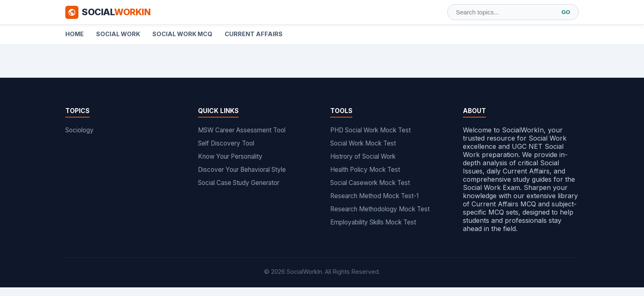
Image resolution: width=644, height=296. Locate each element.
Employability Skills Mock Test (373, 222)
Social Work (118, 34)
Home (75, 34)
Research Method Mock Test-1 (374, 196)
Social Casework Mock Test (370, 183)
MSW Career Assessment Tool (242, 130)
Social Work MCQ (182, 34)
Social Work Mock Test (363, 143)
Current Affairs (254, 34)
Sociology (79, 130)
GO (566, 12)
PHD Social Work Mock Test (370, 130)
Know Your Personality (230, 156)
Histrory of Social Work (363, 156)
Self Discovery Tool (226, 143)
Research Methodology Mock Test (380, 209)
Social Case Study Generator (239, 183)
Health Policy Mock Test (365, 170)
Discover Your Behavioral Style (242, 170)
